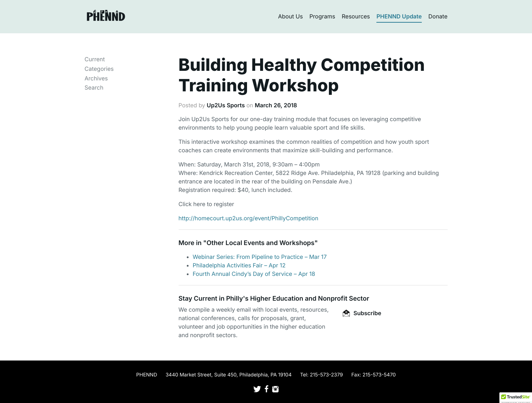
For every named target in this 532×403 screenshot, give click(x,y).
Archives (96, 78)
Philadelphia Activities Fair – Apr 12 (239, 265)
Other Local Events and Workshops (261, 243)
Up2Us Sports (226, 105)
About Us (290, 16)
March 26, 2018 (276, 105)
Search (94, 87)
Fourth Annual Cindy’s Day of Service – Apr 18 (254, 274)
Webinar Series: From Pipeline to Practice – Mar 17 (260, 257)
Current (95, 59)
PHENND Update (399, 16)
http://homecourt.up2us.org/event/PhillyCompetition (249, 218)
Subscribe (362, 313)
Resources (356, 16)
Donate (438, 16)
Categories (99, 69)
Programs (322, 16)
